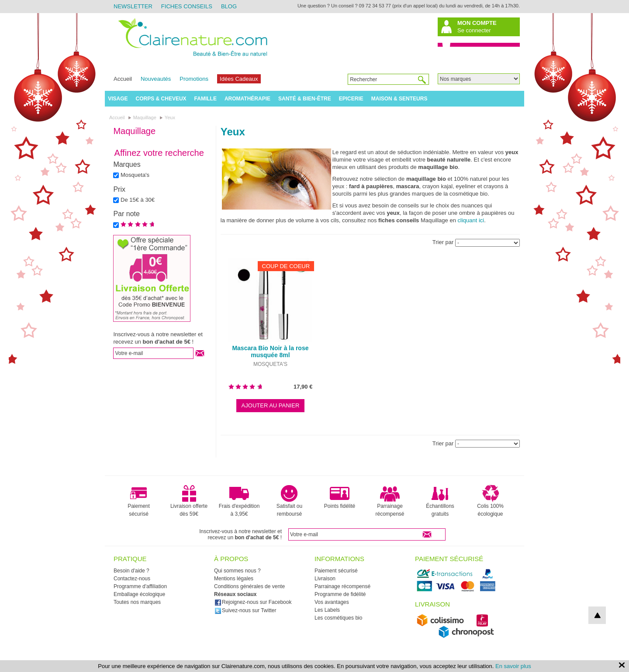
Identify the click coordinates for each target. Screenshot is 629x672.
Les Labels (327, 610)
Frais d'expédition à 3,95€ (239, 501)
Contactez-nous (132, 579)
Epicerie (351, 99)
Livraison (325, 579)
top (597, 615)
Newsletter (133, 6)
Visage (118, 99)
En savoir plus (513, 666)
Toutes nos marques (137, 602)
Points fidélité (340, 497)
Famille (206, 99)
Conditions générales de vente (249, 586)
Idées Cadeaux (239, 79)
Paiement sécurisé (139, 501)
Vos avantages (332, 602)
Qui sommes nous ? (237, 571)
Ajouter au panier (271, 405)
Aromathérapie (247, 99)
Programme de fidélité (340, 594)
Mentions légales (234, 579)
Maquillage (134, 131)
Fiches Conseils (187, 6)
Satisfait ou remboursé (289, 501)
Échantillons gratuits (440, 501)
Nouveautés (156, 79)
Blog (229, 6)
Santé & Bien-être (305, 99)
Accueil (123, 79)
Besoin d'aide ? (131, 571)
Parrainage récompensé (390, 501)
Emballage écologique (139, 594)
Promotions (194, 79)
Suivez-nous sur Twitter (245, 610)
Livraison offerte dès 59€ (189, 501)
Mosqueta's (135, 175)
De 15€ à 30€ (138, 200)
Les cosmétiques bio (338, 618)
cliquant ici (471, 220)
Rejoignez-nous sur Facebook (253, 602)
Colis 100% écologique (490, 501)
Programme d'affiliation (140, 586)
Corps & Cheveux (161, 99)
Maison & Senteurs (399, 99)
